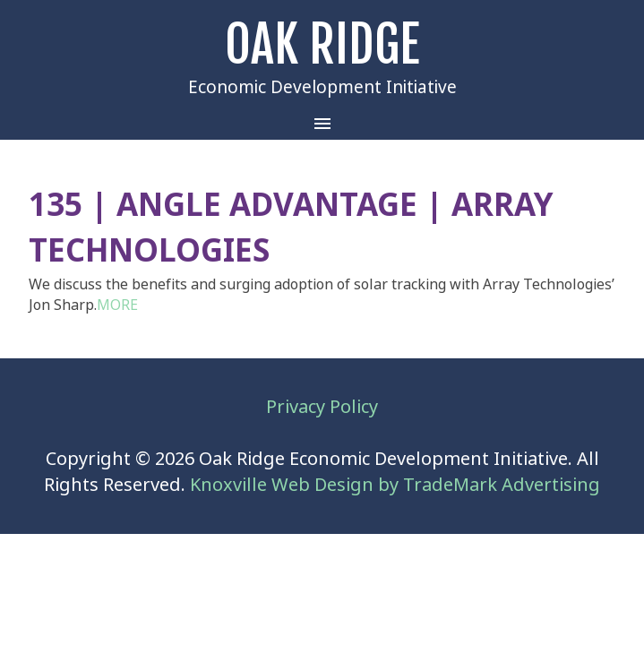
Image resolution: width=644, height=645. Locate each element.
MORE (117, 305)
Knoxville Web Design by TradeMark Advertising (395, 485)
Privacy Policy (322, 407)
